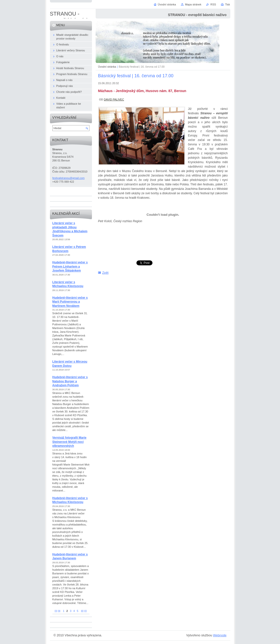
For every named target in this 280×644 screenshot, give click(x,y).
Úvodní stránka (107, 67)
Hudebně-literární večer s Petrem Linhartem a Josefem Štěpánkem (70, 266)
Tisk (228, 4)
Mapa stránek (193, 4)
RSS (213, 4)
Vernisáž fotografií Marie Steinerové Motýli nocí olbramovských (69, 442)
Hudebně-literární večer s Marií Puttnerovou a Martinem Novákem (70, 302)
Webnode (220, 635)
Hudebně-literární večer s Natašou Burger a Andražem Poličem (70, 381)
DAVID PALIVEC (114, 99)
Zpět (106, 273)
